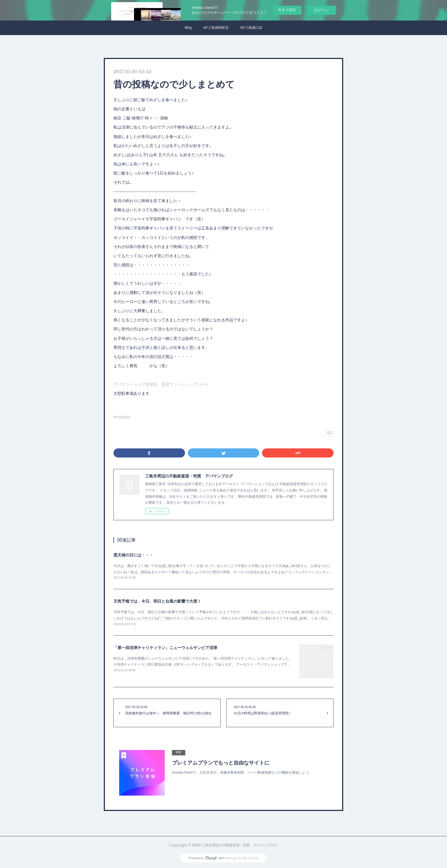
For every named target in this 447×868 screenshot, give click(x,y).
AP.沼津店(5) (122, 417)
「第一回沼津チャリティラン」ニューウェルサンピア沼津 (165, 648)
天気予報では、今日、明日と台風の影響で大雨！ (157, 601)
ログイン (322, 10)
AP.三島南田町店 (216, 28)
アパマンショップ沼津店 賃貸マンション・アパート (161, 384)
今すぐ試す (287, 10)
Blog (188, 28)
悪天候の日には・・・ (133, 555)
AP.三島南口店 (251, 28)
